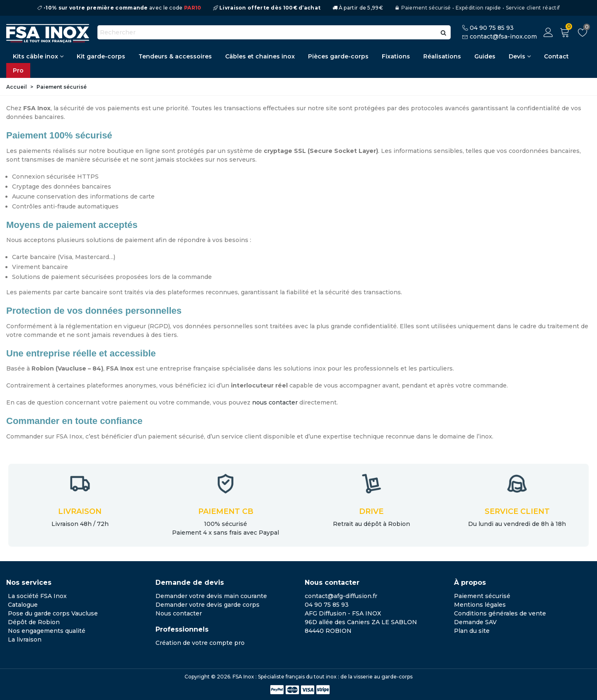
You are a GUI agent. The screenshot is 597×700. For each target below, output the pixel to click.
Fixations (396, 56)
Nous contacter (179, 613)
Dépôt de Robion (34, 622)
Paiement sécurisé (482, 596)
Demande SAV (475, 622)
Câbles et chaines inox (260, 56)
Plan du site (472, 631)
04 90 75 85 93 (492, 28)
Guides (485, 56)
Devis (517, 56)
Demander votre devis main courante (211, 596)
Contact (556, 56)
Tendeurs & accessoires (175, 56)
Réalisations (442, 56)
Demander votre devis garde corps (207, 605)
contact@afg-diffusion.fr (341, 596)
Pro (18, 70)
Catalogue (23, 605)
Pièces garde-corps (338, 56)
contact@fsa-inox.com (503, 36)
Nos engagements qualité (47, 631)
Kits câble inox (35, 56)
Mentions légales (480, 605)
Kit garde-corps (101, 56)
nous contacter (275, 402)
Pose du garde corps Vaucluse (53, 613)
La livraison (25, 639)
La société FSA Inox (37, 596)
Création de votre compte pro (200, 643)
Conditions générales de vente (500, 613)
